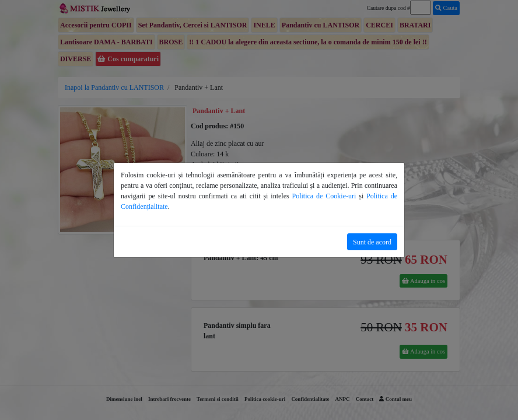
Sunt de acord (372, 242)
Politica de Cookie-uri (324, 196)
